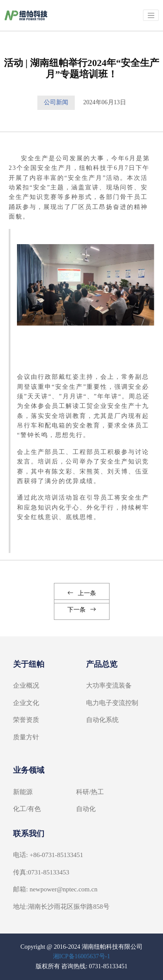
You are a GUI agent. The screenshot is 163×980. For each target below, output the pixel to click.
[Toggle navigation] (151, 15)
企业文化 (26, 703)
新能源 (23, 792)
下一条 (82, 610)
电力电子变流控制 (112, 703)
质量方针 (26, 737)
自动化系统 (102, 720)
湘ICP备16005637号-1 (81, 956)
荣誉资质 (26, 720)
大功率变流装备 (109, 685)
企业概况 (26, 685)
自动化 (86, 809)
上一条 (82, 593)
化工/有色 (27, 809)
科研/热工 (90, 792)
